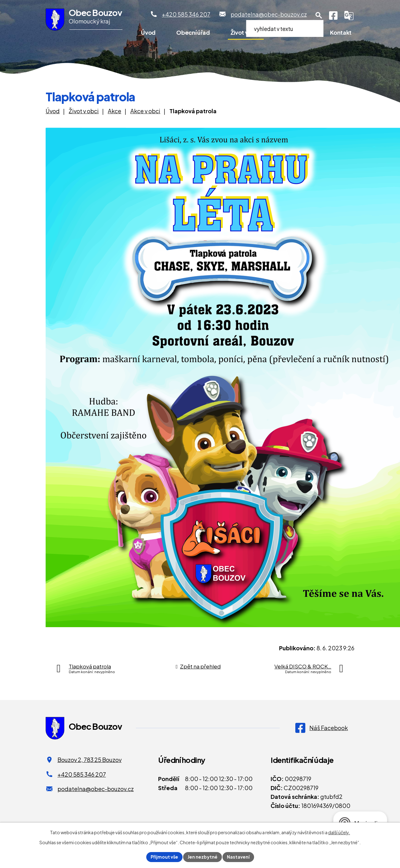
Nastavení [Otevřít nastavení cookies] (238, 857)
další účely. (339, 832)
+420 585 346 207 (82, 774)
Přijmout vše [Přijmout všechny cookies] (164, 857)
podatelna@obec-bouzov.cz (96, 789)
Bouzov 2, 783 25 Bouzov (90, 760)
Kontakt (341, 32)
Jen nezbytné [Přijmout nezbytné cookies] (202, 857)
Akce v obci (145, 111)
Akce (115, 111)
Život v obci (246, 32)
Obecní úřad (193, 32)
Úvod (148, 32)
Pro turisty (295, 32)
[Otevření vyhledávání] (319, 15)
